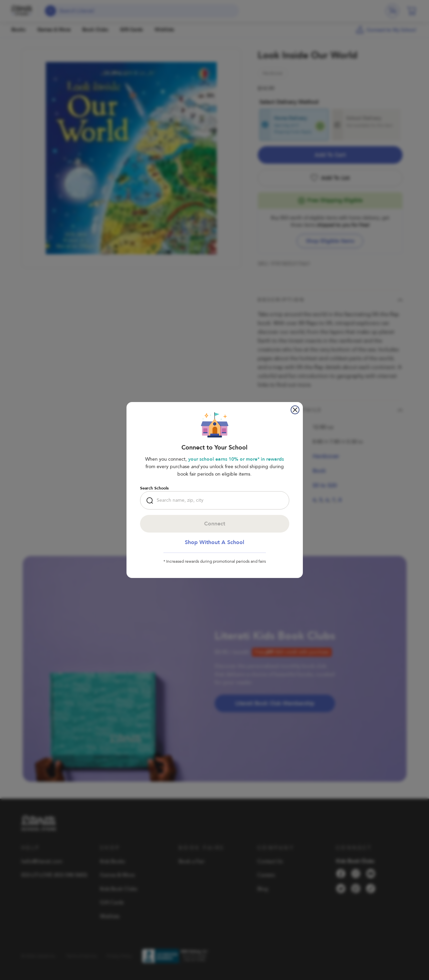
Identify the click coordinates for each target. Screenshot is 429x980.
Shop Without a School (214, 542)
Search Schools (154, 488)
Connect (215, 524)
